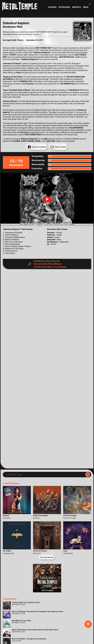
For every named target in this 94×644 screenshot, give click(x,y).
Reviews (52, 7)
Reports (77, 7)
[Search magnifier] (88, 475)
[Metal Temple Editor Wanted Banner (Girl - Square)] (47, 592)
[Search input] (45, 475)
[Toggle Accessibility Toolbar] (88, 624)
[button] (47, 199)
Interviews (64, 7)
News (86, 7)
